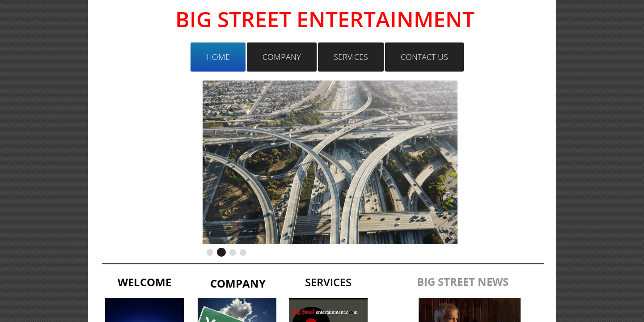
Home (218, 57)
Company (282, 57)
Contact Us (424, 57)
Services (351, 57)
